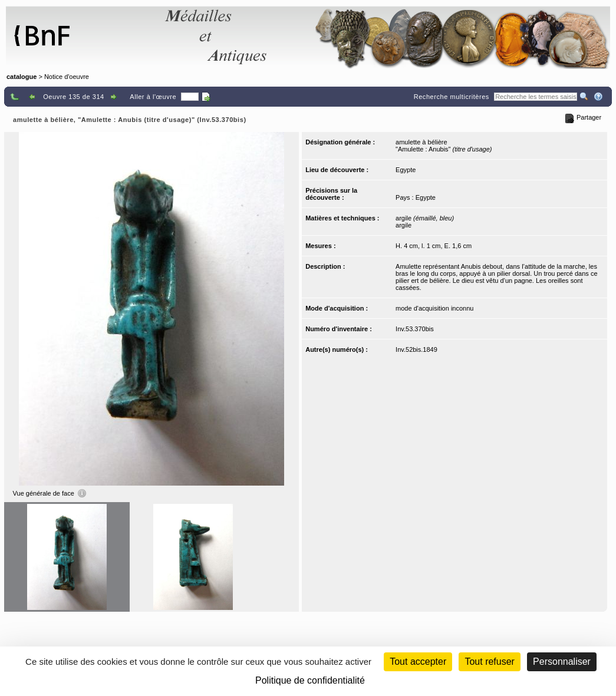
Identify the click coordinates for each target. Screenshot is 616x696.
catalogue (22, 77)
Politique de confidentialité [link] (310, 680)
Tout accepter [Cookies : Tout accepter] (418, 662)
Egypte (406, 170)
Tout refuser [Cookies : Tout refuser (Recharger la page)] (489, 662)
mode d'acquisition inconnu (434, 308)
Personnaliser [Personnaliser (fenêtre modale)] (562, 662)
